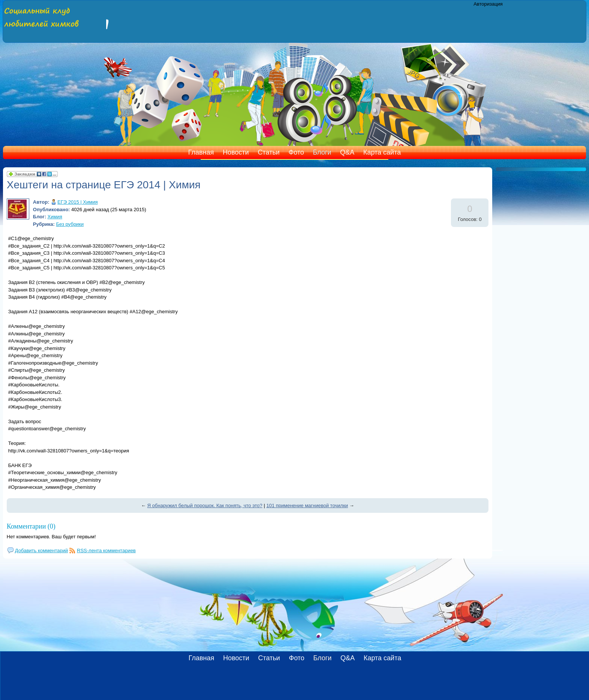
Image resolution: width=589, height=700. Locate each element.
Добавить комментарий (41, 551)
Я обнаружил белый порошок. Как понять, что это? (205, 505)
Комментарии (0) (31, 526)
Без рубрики (70, 224)
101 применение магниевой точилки (307, 505)
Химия (55, 217)
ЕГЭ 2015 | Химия (77, 202)
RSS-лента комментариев (106, 551)
